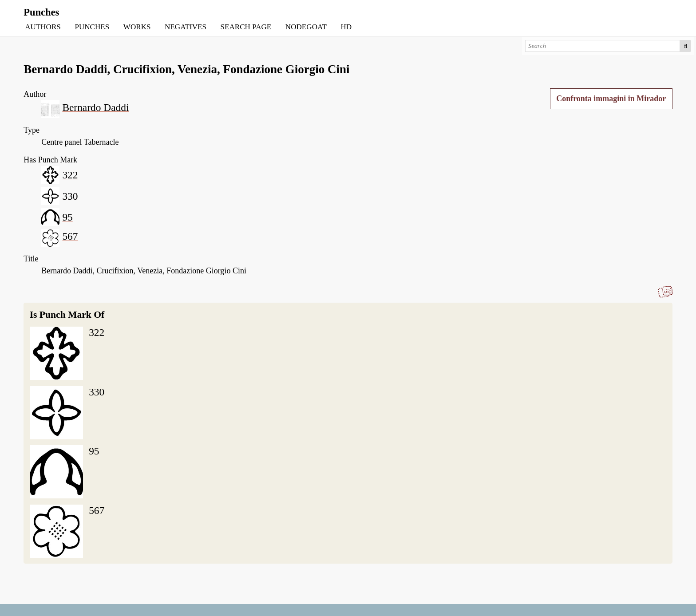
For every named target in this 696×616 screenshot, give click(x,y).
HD (346, 27)
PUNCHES (92, 27)
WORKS (137, 27)
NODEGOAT (306, 27)
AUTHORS (43, 27)
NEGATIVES (186, 27)
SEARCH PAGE (246, 27)
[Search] (603, 46)
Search (686, 46)
